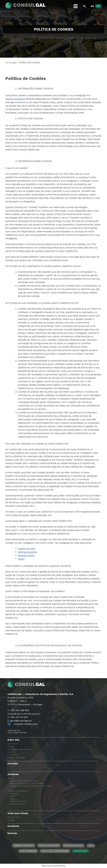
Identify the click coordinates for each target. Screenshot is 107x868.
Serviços (11, 778)
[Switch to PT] (98, 6)
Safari (21, 559)
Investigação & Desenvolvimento (20, 749)
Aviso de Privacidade (49, 846)
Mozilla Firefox (26, 555)
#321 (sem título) (14, 817)
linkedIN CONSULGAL (26, 724)
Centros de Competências (18, 791)
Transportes (14, 793)
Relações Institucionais (16, 758)
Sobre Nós (14, 740)
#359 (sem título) (18, 813)
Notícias (12, 833)
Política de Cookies (74, 846)
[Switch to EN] (92, 6)
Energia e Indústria (17, 804)
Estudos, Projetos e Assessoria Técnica (24, 781)
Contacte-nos (81, 851)
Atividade (13, 774)
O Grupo (11, 746)
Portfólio (13, 764)
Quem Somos (13, 744)
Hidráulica (14, 799)
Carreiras (11, 820)
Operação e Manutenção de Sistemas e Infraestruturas (31, 786)
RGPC (91, 846)
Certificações (12, 755)
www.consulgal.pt (15, 99)
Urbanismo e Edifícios (18, 801)
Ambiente (14, 796)
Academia (13, 826)
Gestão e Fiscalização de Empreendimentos (27, 783)
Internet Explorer (28, 552)
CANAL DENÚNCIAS (28, 851)
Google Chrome (26, 549)
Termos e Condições (24, 846)
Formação (11, 752)
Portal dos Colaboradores (55, 851)
